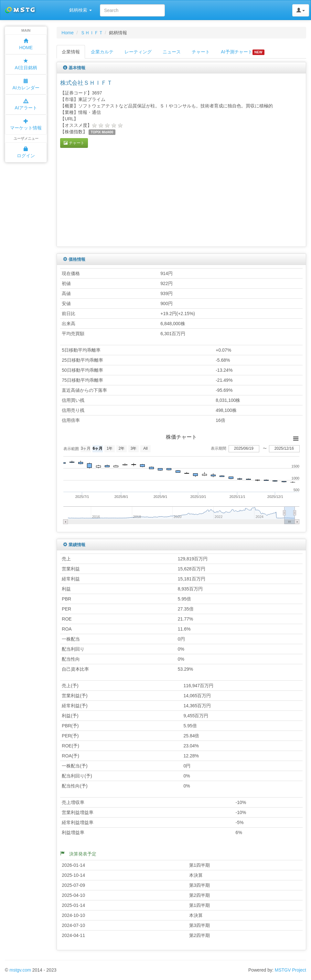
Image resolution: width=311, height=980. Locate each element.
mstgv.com (20, 970)
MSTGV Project (290, 970)
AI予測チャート (242, 52)
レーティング (138, 52)
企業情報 (71, 52)
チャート (201, 52)
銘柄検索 (80, 10)
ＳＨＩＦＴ (92, 33)
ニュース (172, 52)
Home (67, 33)
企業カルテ (102, 52)
